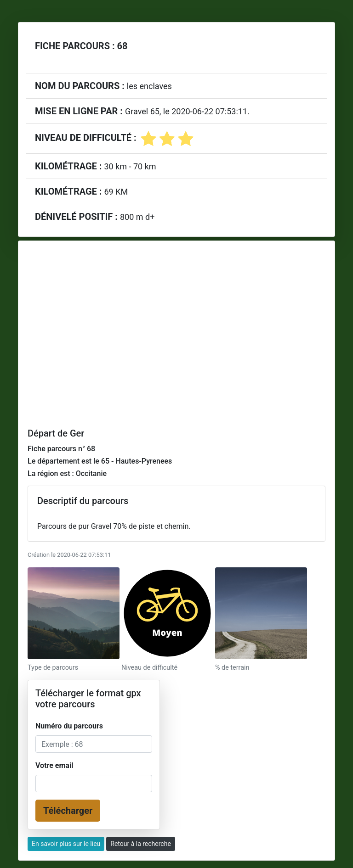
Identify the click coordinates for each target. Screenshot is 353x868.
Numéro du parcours (69, 726)
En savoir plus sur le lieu (66, 844)
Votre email (54, 765)
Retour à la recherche (141, 844)
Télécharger (68, 811)
